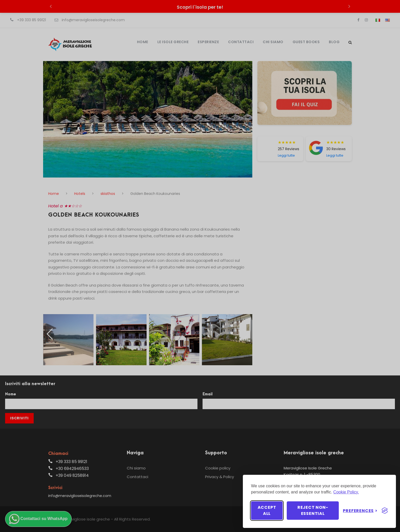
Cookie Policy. (346, 492)
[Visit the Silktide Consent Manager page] (385, 511)
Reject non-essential (313, 510)
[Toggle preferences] (360, 511)
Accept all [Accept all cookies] (267, 510)
